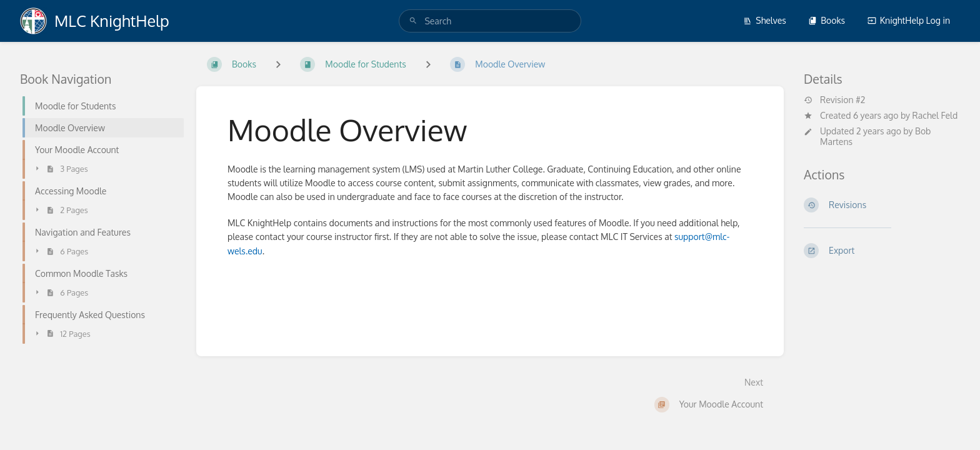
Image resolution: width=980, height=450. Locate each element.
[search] (490, 21)
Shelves (765, 20)
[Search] (413, 21)
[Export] (882, 251)
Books (827, 20)
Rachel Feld (935, 115)
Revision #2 (834, 100)
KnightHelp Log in (909, 20)
